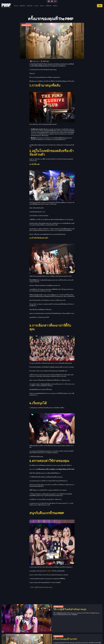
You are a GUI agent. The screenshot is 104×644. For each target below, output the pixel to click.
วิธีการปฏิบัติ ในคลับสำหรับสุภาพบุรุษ (42, 587)
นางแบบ (36, 6)
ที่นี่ (48, 317)
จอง (100, 6)
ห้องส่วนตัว (30, 6)
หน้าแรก (16, 6)
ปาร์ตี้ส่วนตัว (48, 6)
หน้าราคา (68, 503)
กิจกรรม (42, 6)
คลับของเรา (23, 6)
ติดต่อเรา (55, 6)
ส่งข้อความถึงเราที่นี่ (48, 571)
